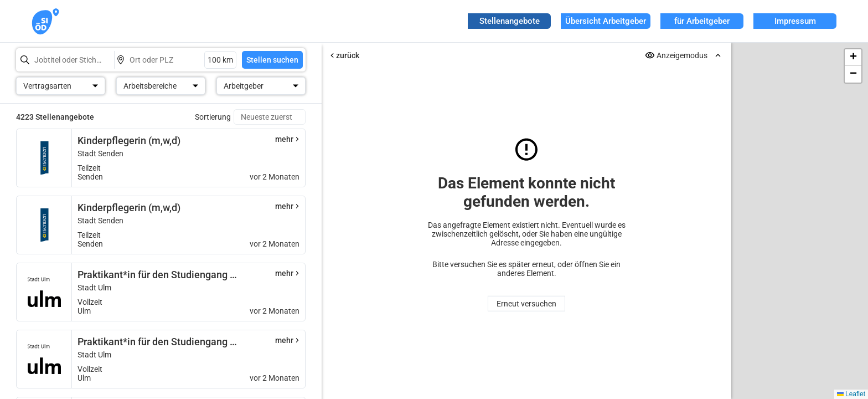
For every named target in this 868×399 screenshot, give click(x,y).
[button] (853, 58)
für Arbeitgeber (702, 21)
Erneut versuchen (526, 304)
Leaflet (851, 394)
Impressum (795, 21)
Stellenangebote (510, 21)
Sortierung (213, 117)
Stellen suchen (272, 60)
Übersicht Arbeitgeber (606, 21)
